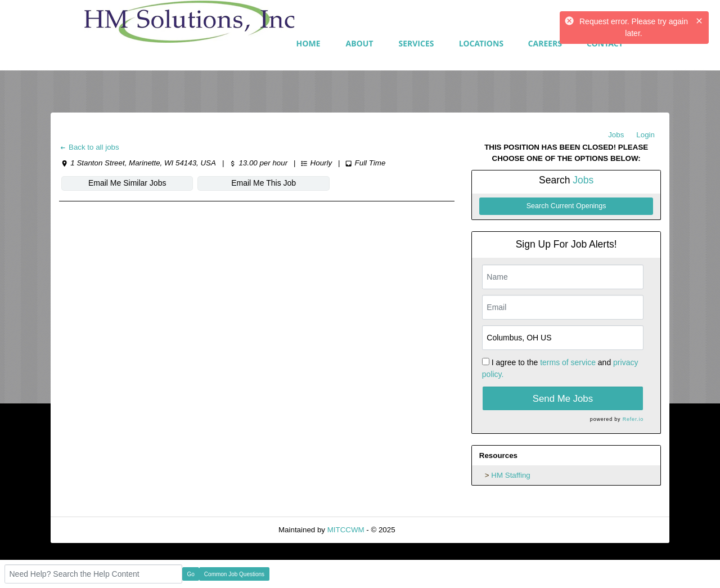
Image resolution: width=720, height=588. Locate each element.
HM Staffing (510, 475)
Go (191, 574)
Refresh (428, 530)
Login (645, 135)
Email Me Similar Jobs (127, 183)
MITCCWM (346, 530)
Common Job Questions (234, 574)
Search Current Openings (566, 206)
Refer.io (633, 419)
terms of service (568, 362)
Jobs (616, 135)
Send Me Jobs (563, 399)
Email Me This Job (264, 183)
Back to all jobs (89, 147)
